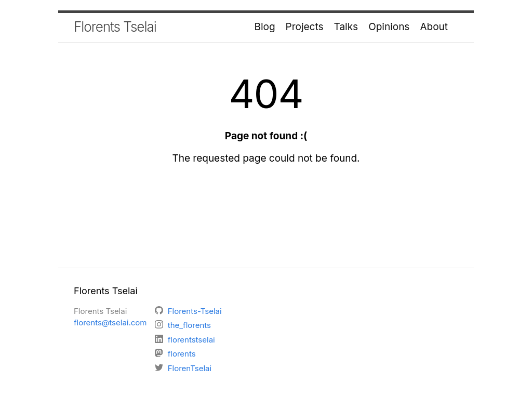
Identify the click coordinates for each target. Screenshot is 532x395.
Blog (265, 27)
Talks (346, 27)
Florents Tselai (115, 27)
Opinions (389, 27)
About (434, 27)
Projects (305, 27)
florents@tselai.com (110, 322)
